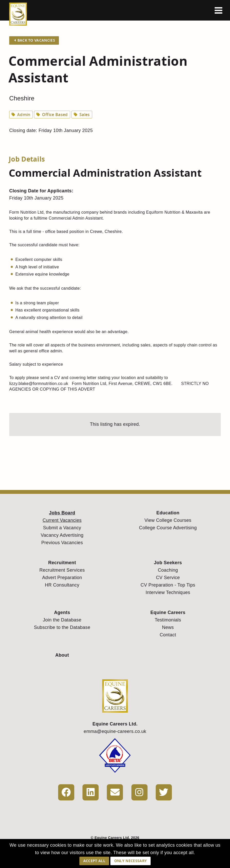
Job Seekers (168, 563)
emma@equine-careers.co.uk (115, 731)
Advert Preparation (62, 578)
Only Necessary (130, 861)
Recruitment (62, 563)
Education (168, 513)
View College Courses (168, 520)
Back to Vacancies (35, 40)
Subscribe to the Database (62, 627)
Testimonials (168, 620)
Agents (62, 612)
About (62, 655)
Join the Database (62, 620)
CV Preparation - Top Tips (168, 585)
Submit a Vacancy (62, 528)
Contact (168, 635)
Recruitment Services (62, 570)
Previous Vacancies (62, 543)
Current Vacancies (62, 520)
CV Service (168, 578)
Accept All (94, 861)
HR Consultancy (62, 585)
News (168, 627)
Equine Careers (168, 612)
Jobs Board (62, 513)
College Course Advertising (168, 528)
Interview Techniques (168, 592)
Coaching (168, 570)
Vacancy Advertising (62, 535)
